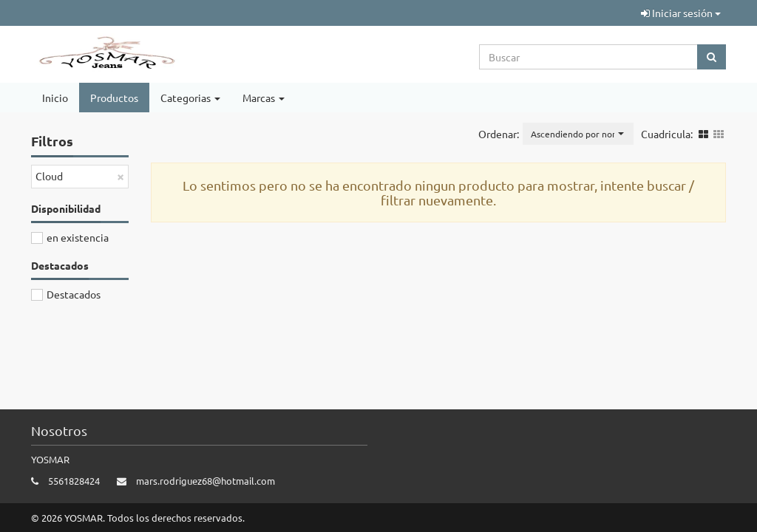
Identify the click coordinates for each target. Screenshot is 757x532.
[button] (578, 134)
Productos (114, 98)
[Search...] (589, 57)
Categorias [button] (190, 98)
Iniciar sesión (681, 13)
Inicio (55, 98)
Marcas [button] (264, 98)
